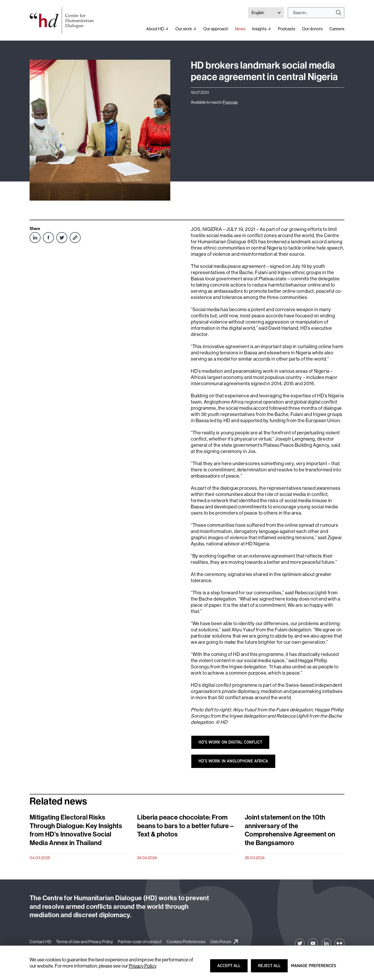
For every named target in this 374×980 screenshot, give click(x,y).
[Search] (314, 13)
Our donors (312, 29)
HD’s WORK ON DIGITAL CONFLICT (230, 742)
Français (230, 102)
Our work (184, 29)
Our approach (216, 29)
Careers (337, 29)
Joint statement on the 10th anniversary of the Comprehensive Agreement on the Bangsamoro (290, 830)
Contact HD (40, 942)
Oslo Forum (221, 942)
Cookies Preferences (186, 942)
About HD (155, 29)
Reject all (273, 968)
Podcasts (287, 29)
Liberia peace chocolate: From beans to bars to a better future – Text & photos (185, 826)
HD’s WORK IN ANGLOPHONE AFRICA (233, 761)
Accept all (232, 968)
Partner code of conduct (140, 942)
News (240, 29)
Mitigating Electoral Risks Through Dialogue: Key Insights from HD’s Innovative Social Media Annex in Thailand (76, 830)
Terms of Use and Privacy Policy (85, 942)
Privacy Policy (143, 966)
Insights (259, 29)
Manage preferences (314, 968)
